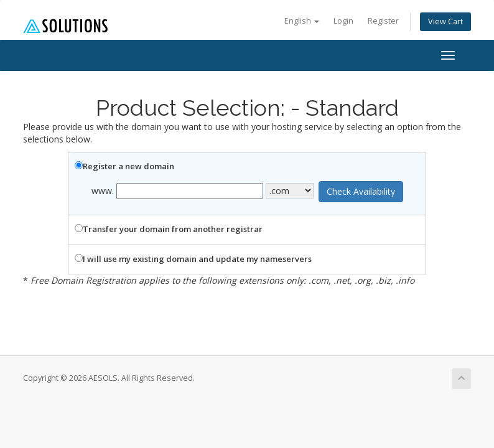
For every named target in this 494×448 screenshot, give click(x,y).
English (302, 21)
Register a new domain (124, 166)
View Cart (445, 21)
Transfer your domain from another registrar (169, 229)
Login (343, 21)
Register (383, 21)
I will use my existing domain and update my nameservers (193, 259)
